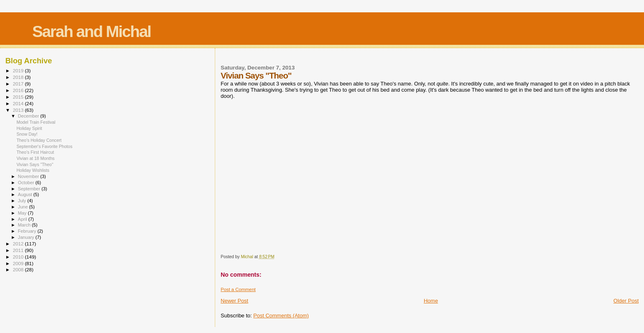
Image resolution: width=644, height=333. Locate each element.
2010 (19, 257)
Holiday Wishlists (33, 170)
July (23, 201)
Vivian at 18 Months (36, 158)
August (26, 194)
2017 (19, 84)
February (28, 231)
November (29, 176)
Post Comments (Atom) (281, 316)
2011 (19, 250)
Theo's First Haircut (35, 152)
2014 (19, 103)
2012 (19, 244)
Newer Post (234, 301)
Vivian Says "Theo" (35, 164)
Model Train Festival (36, 122)
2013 (19, 110)
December (29, 116)
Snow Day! (27, 134)
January (27, 237)
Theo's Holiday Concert (39, 140)
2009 (19, 263)
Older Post (626, 301)
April (23, 219)
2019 (19, 71)
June (24, 207)
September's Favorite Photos (44, 146)
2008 (19, 269)
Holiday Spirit (29, 128)
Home (431, 301)
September (30, 189)
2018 (19, 77)
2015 (19, 97)
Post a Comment (238, 289)
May (23, 213)
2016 (19, 90)
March (25, 225)
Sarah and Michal (91, 31)
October (27, 183)
